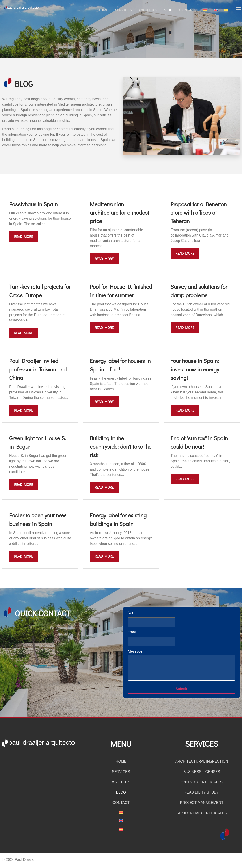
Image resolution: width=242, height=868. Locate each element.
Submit (181, 689)
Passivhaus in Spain (33, 204)
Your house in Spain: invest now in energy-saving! (196, 369)
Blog (168, 10)
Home (103, 10)
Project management (202, 803)
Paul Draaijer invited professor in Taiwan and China (38, 369)
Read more (24, 236)
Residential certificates (202, 813)
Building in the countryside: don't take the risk (121, 447)
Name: (133, 613)
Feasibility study (202, 792)
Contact (188, 10)
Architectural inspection (202, 761)
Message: (135, 651)
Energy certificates (202, 782)
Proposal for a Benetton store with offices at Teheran (199, 213)
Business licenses (202, 772)
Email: (133, 632)
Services (123, 10)
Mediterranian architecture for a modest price (120, 213)
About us (148, 10)
